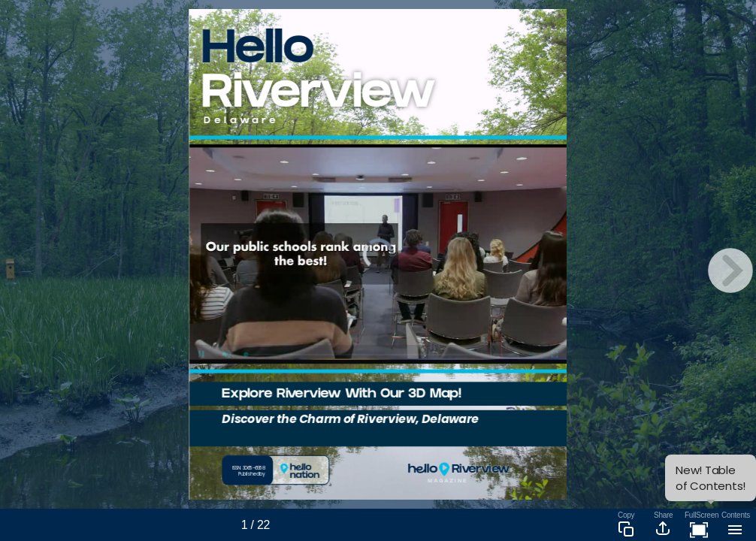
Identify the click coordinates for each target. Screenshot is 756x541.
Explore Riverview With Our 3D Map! (342, 395)
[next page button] (730, 270)
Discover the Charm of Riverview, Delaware (351, 420)
